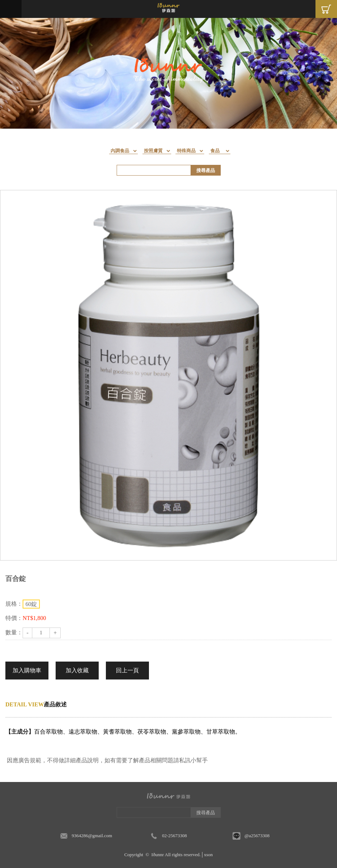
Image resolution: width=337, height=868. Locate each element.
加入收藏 (77, 670)
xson (208, 855)
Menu (11, 9)
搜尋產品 (206, 170)
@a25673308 (257, 836)
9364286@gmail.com (92, 836)
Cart (326, 9)
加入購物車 (27, 670)
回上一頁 (127, 670)
